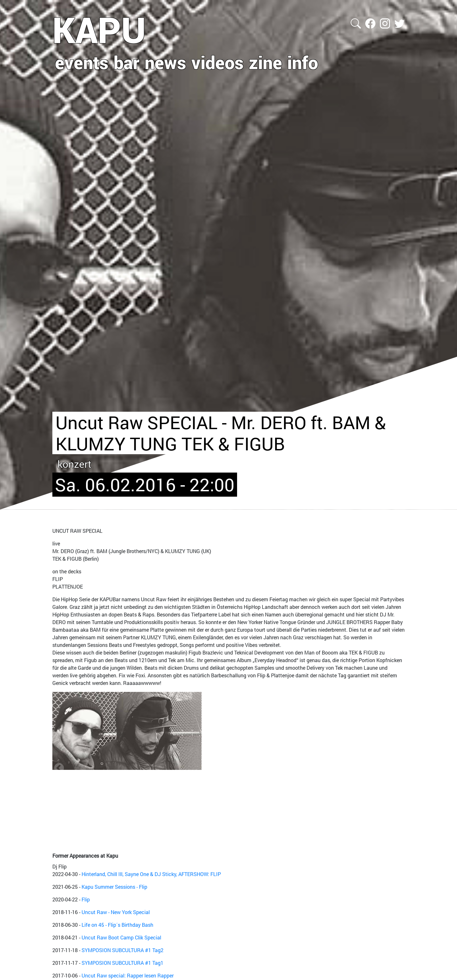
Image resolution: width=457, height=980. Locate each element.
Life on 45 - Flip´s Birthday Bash (117, 925)
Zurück (59, 768)
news (166, 62)
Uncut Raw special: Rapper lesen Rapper (128, 975)
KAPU (99, 29)
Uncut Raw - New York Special (116, 912)
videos (218, 62)
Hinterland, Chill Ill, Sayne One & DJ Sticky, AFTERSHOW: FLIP (151, 874)
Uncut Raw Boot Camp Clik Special (121, 937)
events (82, 62)
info (303, 62)
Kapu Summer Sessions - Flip (114, 887)
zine (265, 62)
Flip (86, 899)
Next (398, 768)
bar (127, 62)
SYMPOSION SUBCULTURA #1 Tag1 (123, 963)
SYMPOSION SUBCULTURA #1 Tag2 (123, 950)
